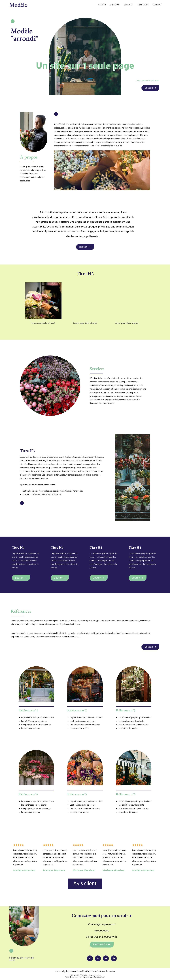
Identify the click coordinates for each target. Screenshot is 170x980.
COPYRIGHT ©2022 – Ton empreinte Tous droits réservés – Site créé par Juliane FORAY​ (85, 976)
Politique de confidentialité (80, 971)
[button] (102, 945)
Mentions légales (62, 971)
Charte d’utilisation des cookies (103, 971)
